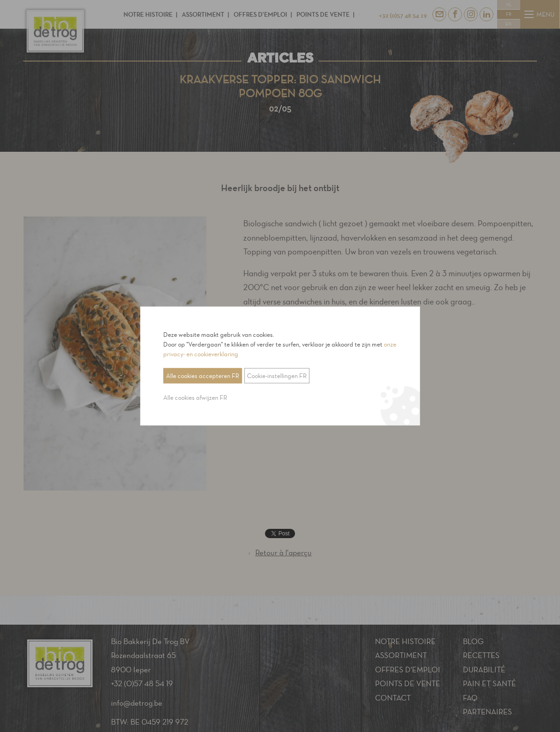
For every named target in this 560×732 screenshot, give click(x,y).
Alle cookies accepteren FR (203, 376)
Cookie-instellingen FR (277, 376)
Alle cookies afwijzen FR (195, 398)
